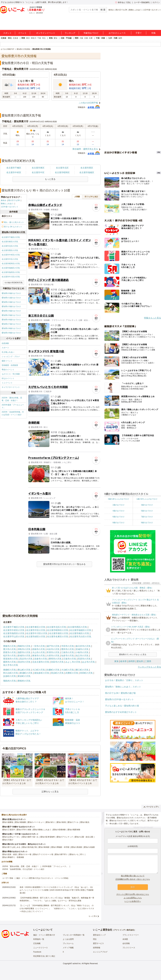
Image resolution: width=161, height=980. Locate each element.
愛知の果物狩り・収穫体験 (13, 857)
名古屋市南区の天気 (80, 633)
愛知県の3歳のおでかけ (11, 306)
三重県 (148, 661)
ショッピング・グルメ (11, 356)
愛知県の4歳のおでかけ (11, 311)
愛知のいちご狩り (77, 854)
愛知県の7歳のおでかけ (11, 324)
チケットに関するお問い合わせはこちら (133, 894)
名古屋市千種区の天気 (11, 237)
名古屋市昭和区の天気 (11, 264)
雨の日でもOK (121, 10)
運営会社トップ (99, 935)
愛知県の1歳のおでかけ (11, 298)
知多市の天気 (68, 656)
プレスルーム (68, 943)
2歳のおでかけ (118, 505)
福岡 (120, 38)
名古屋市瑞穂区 (87, 172)
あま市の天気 (88, 662)
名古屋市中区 (38, 172)
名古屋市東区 (38, 168)
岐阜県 (124, 661)
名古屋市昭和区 (62, 172)
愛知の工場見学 (9, 830)
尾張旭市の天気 (11, 659)
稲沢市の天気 (10, 656)
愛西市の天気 (10, 662)
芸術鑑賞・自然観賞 (10, 365)
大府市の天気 (53, 656)
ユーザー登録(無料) (142, 2)
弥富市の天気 (57, 662)
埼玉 (44, 38)
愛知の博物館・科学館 (60, 847)
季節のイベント (8, 370)
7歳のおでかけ (147, 517)
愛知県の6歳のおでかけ (11, 320)
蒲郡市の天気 (24, 652)
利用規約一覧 (39, 939)
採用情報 (97, 948)
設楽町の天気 (10, 676)
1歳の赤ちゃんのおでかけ (147, 499)
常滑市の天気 (53, 652)
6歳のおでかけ (118, 517)
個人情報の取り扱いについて (133, 876)
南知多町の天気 (42, 673)
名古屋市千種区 (14, 168)
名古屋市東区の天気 (10, 242)
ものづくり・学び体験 (11, 374)
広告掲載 (37, 943)
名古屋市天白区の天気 (81, 637)
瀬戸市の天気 (53, 646)
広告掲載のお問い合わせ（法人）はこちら (133, 879)
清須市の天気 (24, 662)
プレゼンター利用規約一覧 (74, 935)
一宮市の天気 (39, 646)
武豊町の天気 (72, 673)
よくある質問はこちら (133, 898)
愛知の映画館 (44, 847)
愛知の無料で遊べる (30, 837)
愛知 (55, 38)
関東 (23, 38)
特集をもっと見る (153, 318)
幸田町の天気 (86, 673)
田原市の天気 (84, 659)
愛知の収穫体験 (59, 830)
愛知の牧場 (61, 822)
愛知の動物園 (20, 822)
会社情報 (126, 943)
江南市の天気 (68, 652)
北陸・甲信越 (66, 38)
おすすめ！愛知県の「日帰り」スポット (124, 680)
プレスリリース (129, 948)
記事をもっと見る (50, 792)
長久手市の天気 (11, 665)
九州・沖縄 (113, 38)
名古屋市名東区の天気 (58, 637)
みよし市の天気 (73, 662)
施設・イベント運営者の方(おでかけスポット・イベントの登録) (42, 878)
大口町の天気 (39, 670)
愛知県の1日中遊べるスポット (119, 699)
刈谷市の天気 (53, 649)
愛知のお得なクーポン (11, 837)
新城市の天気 (24, 656)
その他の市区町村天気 (13, 283)
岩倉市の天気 (41, 659)
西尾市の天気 (10, 652)
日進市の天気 (70, 659)
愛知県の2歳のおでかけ (11, 302)
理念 (95, 939)
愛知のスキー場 (25, 854)
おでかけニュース (117, 33)
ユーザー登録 (8, 878)
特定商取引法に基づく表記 (44, 956)
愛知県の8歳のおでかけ (11, 328)
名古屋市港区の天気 (59, 633)
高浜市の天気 (26, 659)
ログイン (156, 2)
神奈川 (34, 38)
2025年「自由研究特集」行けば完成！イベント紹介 (13, 413)
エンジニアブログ (100, 952)
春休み (111, 10)
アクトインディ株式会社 (124, 930)
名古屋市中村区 (14, 172)
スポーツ (5, 348)
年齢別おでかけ (91, 33)
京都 (86, 38)
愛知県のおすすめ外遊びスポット (121, 712)
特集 (154, 33)
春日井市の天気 (83, 646)
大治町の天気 (68, 670)
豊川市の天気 (10, 649)
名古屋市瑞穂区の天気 (11, 268)
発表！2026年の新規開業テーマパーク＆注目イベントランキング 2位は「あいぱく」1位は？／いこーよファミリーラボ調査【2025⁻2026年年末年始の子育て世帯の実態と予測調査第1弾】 (57, 890)
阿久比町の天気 (11, 673)
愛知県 (140, 661)
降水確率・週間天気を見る (85, 149)
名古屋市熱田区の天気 (11, 272)
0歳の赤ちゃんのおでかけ (118, 499)
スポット (7, 33)
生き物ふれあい (8, 352)
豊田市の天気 (68, 649)
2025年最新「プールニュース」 (13, 406)
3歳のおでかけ (147, 505)
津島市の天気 (24, 649)
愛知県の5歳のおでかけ (11, 315)
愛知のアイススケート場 (43, 854)
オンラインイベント (46, 33)
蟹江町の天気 (82, 670)
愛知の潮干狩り (61, 854)
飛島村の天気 (10, 681)
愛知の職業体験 (74, 830)
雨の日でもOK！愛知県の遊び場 (120, 693)
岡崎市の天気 (24, 646)
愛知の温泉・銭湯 (10, 854)
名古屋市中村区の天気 (11, 255)
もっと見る (93, 916)
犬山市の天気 (39, 652)
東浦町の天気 (26, 673)
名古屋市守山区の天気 (14, 637)
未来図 (125, 939)
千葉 (39, 38)
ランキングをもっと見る (149, 667)
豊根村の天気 (24, 681)
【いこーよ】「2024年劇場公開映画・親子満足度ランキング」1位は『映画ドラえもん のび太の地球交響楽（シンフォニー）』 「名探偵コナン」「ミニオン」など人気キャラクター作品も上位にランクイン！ (57, 908)
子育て (139, 33)
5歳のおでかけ (147, 511)
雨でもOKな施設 (91, 197)
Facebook (37, 952)
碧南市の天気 (39, 649)
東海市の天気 (39, 656)
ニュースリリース (41, 948)
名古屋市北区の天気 (10, 246)
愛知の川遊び (8, 840)
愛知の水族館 (89, 847)
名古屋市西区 (87, 168)
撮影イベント (7, 361)
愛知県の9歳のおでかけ (11, 333)
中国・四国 (100, 38)
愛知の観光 (85, 822)
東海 (51, 38)
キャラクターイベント (11, 387)
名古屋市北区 (62, 168)
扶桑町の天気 (53, 670)
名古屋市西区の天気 (10, 250)
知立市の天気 (82, 656)
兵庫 (91, 38)
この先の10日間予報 (88, 103)
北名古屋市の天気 (41, 662)
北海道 (15, 38)
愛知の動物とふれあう (42, 830)
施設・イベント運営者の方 (44, 935)
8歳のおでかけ (118, 523)
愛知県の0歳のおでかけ (11, 293)
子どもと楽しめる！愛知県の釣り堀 (122, 706)
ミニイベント (7, 383)
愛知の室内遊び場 (29, 847)
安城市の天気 (82, 649)
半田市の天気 (68, 646)
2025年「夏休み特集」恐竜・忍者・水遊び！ (12, 399)
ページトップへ (151, 807)
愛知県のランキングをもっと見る (133, 654)
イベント (22, 33)
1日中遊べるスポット (152, 10)
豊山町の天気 (24, 670)
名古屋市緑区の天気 (36, 637)
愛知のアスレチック (65, 837)
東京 (28, 38)
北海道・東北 (6, 38)
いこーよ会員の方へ (133, 901)
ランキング (70, 33)
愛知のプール (73, 822)
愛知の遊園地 (8, 822)
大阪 (81, 38)
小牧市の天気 (82, 652)
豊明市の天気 (55, 659)
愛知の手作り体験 (24, 830)
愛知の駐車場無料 (48, 837)
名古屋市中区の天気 (10, 259)
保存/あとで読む (123, 2)
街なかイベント (8, 378)
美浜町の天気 (57, 673)
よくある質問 (68, 939)
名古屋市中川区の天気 (11, 277)
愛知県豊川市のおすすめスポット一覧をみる (64, 564)
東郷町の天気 (10, 670)
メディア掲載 (68, 948)
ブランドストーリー (131, 935)
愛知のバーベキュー (36, 822)
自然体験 (5, 343)
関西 (77, 38)
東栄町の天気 (24, 676)
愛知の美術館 (77, 847)
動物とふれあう (135, 10)
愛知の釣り (50, 822)
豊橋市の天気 (10, 646)
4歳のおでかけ (118, 511)
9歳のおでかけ (147, 523)
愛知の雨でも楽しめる (11, 847)
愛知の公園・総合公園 (84, 837)
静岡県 (132, 661)
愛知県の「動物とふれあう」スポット (123, 687)
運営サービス (98, 943)
